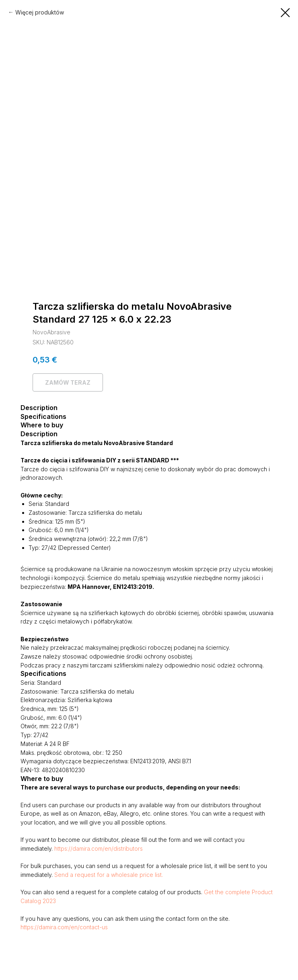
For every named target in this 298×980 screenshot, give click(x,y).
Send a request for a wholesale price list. (109, 875)
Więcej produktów (40, 12)
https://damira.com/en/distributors (99, 848)
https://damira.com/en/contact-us (64, 927)
